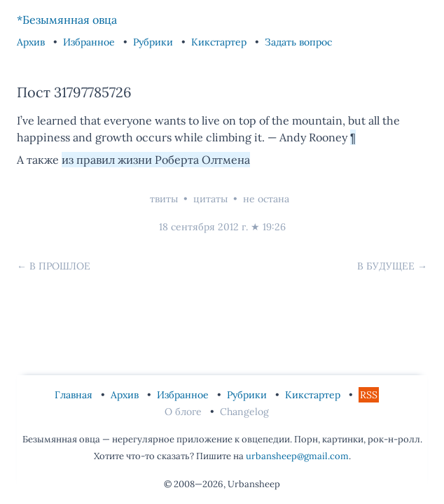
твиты (164, 199)
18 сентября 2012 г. (203, 227)
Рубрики (154, 42)
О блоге (185, 412)
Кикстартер (220, 42)
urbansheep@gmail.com (297, 456)
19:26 (274, 227)
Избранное (90, 42)
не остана (266, 199)
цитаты (210, 199)
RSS (369, 395)
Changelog (244, 412)
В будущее (386, 266)
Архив (32, 42)
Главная (75, 395)
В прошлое (60, 266)
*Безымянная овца (67, 20)
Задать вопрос (298, 42)
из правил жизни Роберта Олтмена (156, 160)
